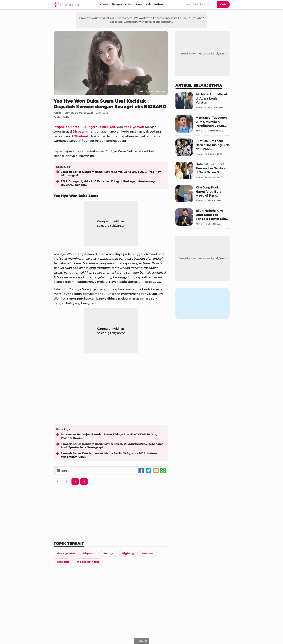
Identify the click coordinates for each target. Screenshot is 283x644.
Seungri (89, 127)
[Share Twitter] (149, 471)
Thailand (81, 136)
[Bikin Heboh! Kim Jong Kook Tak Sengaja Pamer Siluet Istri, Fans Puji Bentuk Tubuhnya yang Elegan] (203, 218)
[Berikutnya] (75, 482)
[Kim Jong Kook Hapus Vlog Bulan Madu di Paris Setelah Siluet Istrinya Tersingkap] (203, 195)
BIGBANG (109, 127)
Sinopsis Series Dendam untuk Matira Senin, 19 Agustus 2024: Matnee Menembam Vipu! (109, 455)
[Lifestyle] (116, 5)
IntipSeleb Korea (67, 127)
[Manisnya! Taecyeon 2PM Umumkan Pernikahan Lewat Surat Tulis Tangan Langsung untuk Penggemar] (203, 125)
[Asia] (149, 5)
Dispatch (80, 132)
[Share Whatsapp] (163, 471)
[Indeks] (159, 5)
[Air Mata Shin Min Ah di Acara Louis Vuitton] (203, 102)
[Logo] (67, 5)
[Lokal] (129, 5)
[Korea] (104, 5)
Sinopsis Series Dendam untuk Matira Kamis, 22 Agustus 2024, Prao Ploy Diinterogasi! (111, 174)
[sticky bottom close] (141, 641)
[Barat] (139, 5)
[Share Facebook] (141, 471)
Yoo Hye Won (134, 127)
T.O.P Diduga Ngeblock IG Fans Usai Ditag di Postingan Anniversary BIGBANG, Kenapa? (108, 183)
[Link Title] (66, 553)
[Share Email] (156, 471)
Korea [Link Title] (58, 113)
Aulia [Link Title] (66, 117)
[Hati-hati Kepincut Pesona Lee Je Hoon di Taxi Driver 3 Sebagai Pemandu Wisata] (203, 172)
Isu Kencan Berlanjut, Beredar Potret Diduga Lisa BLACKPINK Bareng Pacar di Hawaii (109, 436)
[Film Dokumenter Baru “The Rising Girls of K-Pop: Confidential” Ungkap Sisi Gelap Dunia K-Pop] (203, 149)
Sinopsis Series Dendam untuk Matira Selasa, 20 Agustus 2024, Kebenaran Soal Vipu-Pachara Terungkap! (112, 446)
